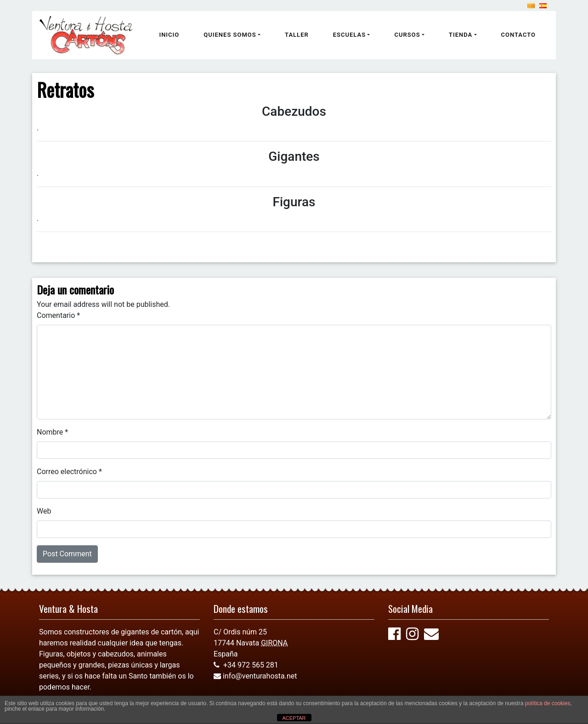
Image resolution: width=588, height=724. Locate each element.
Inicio (169, 35)
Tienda (461, 35)
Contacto (519, 35)
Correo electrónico (69, 472)
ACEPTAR (294, 718)
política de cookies (548, 703)
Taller (297, 35)
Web (44, 511)
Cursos (407, 35)
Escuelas (349, 35)
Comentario (58, 315)
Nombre (52, 432)
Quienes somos (230, 35)
